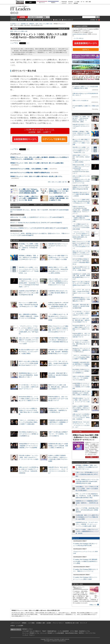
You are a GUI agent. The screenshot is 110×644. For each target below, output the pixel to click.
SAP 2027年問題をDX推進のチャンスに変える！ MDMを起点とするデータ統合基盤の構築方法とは (58, 340)
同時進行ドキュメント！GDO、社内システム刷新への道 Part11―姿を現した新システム (36, 176)
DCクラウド (42, 3)
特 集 (44, 17)
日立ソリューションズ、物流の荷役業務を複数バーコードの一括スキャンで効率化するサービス (59, 191)
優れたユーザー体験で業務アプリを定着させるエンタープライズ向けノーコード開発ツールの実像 (58, 257)
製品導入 (53, 3)
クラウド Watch (74, 631)
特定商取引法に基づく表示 (72, 623)
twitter (12, 13)
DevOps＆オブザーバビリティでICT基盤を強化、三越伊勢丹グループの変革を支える (58, 410)
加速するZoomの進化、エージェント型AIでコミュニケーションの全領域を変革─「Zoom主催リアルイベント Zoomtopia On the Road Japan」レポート (29, 283)
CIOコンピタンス (68, 20)
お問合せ (13, 626)
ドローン (70, 3)
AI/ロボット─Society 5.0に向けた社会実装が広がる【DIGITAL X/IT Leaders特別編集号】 (36, 223)
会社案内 (49, 623)
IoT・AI (82, 2)
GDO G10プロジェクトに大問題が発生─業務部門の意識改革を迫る (30, 173)
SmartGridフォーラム (84, 631)
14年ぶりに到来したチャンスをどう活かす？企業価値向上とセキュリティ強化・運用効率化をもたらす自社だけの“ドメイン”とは (81, 179)
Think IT (44, 631)
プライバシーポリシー (58, 623)
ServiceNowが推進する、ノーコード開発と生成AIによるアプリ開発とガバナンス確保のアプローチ (29, 399)
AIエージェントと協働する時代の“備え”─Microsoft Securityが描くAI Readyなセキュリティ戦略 (28, 304)
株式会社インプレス (27, 629)
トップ (14, 18)
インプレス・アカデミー (29, 635)
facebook (14, 13)
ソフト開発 (77, 2)
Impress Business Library (79, 34)
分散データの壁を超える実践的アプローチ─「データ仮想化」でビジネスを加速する (58, 434)
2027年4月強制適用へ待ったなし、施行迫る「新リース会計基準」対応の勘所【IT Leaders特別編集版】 (40, 211)
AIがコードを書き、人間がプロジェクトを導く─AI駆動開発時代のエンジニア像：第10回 (29, 198)
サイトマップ (84, 623)
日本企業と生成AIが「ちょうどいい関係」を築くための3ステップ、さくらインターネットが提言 (29, 457)
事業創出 (30, 20)
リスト (28, 43)
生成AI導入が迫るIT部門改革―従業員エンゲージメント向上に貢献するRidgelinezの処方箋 (29, 293)
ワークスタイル (48, 20)
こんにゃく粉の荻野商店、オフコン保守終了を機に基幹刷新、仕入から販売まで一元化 (59, 198)
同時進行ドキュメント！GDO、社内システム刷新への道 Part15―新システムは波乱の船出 (37, 163)
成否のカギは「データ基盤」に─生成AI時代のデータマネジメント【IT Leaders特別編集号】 (37, 217)
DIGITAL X (81, 633)
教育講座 (76, 3)
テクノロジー (33, 17)
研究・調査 (88, 2)
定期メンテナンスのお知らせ (80, 100)
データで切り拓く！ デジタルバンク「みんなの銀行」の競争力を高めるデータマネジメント (29, 387)
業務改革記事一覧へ (63, 29)
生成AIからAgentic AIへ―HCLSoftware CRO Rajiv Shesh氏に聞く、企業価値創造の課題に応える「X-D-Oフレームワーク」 (81, 210)
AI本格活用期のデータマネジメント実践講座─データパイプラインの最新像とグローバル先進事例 (29, 446)
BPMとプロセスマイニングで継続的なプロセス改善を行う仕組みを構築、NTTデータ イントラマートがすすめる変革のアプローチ (81, 245)
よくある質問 (20, 626)
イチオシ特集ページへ (92, 457)
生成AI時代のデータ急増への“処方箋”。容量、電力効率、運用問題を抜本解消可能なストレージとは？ (58, 351)
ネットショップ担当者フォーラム (31, 633)
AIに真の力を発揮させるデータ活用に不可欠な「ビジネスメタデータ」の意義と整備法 (29, 351)
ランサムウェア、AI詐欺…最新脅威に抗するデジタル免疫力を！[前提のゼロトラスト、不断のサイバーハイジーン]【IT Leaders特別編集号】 (40, 234)
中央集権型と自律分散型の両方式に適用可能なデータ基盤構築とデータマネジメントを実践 (58, 422)
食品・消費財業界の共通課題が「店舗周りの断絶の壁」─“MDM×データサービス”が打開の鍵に (29, 316)
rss (17, 13)
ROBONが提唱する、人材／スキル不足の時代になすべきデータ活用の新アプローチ (58, 399)
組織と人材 (58, 20)
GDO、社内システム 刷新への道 (44, 24)
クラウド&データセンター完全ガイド (32, 631)
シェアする (14, 43)
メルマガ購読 (31, 623)
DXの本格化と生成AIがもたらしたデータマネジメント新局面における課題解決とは (29, 434)
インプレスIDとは (79, 38)
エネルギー (64, 3)
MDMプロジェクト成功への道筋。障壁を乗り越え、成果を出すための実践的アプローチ (58, 387)
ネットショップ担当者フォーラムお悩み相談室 (52, 633)
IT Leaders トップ (15, 24)
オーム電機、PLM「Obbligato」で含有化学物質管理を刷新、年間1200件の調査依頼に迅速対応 (29, 191)
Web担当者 (64, 2)
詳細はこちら (93, 605)
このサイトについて (15, 623)
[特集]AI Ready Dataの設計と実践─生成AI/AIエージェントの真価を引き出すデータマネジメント (86, 437)
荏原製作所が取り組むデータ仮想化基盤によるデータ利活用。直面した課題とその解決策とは (58, 446)
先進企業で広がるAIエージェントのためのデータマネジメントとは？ (58, 246)
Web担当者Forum (52, 631)
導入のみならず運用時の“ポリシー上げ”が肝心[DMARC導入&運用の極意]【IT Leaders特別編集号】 (39, 228)
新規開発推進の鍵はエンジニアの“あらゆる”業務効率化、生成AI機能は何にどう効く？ (28, 375)
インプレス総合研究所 (63, 631)
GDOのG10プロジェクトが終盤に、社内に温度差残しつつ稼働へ (29, 169)
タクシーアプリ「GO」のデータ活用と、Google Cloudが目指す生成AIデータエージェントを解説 (58, 363)
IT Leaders (20, 9)
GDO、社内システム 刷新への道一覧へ (59, 182)
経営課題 (22, 17)
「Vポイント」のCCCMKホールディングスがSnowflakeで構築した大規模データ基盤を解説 (28, 422)
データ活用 (38, 20)
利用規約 (24, 623)
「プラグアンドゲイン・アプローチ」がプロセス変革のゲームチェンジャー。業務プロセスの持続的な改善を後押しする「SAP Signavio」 (29, 330)
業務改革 (22, 20)
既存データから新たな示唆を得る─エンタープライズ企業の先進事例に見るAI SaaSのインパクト (29, 363)
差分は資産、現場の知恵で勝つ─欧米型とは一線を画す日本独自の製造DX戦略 (58, 375)
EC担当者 (70, 2)
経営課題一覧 (24, 24)
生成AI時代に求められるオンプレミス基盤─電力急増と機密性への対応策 (58, 293)
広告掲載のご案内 (41, 623)
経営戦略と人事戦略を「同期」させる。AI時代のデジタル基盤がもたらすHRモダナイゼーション (29, 257)
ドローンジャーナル (90, 633)
